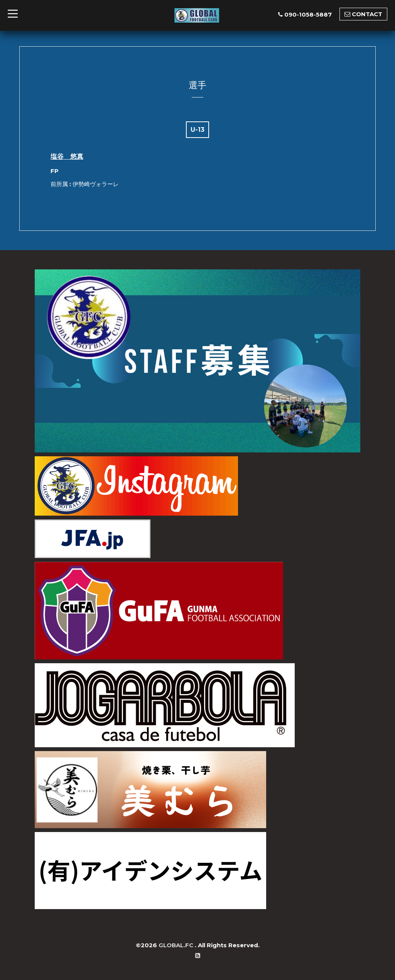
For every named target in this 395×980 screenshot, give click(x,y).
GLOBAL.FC (177, 945)
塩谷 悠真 (67, 156)
